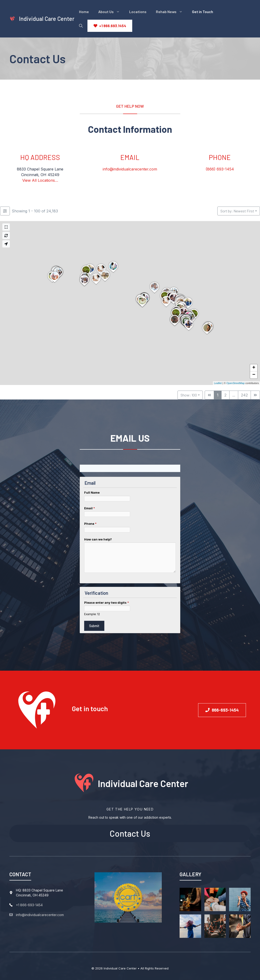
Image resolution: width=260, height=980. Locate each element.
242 (244, 395)
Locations (138, 12)
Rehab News (172, 12)
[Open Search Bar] (81, 26)
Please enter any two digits (107, 603)
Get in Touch (203, 12)
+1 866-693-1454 (29, 905)
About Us (111, 12)
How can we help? (98, 539)
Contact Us (130, 833)
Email (90, 508)
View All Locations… (40, 180)
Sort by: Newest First (237, 211)
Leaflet (218, 383)
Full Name (92, 492)
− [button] (254, 375)
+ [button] (254, 368)
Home (84, 12)
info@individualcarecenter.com (130, 169)
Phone (90, 524)
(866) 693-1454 (220, 169)
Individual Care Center (47, 19)
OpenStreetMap (236, 383)
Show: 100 (189, 395)
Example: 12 (92, 614)
